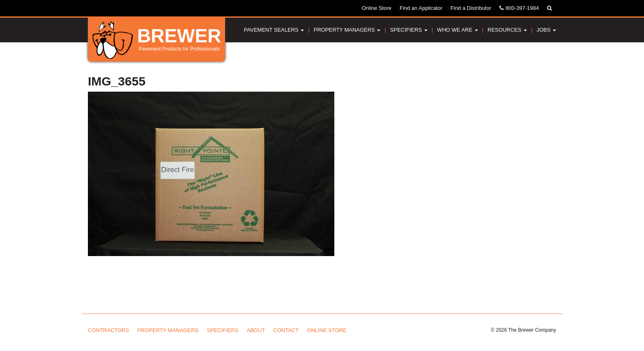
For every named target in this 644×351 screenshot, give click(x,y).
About (256, 330)
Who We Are (458, 30)
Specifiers (409, 30)
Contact (286, 330)
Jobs (546, 30)
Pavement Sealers (274, 30)
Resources (507, 30)
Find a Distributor (471, 8)
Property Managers (347, 30)
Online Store (377, 8)
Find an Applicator (421, 8)
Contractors (108, 330)
